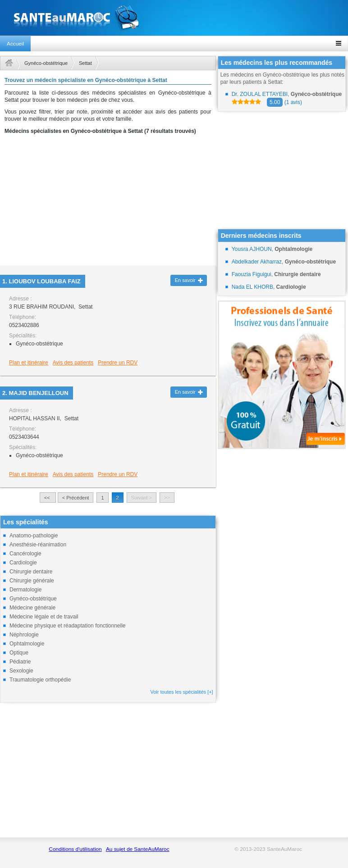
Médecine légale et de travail (44, 617)
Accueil (15, 44)
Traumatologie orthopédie (40, 680)
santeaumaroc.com (174, 18)
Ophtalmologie (27, 644)
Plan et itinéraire (29, 363)
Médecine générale (32, 608)
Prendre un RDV (118, 363)
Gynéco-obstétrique (46, 63)
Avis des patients (73, 363)
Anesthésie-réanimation (38, 545)
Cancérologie (25, 554)
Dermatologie (25, 590)
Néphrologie (24, 635)
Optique (19, 653)
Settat (85, 63)
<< (48, 498)
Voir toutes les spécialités (182, 692)
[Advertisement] (108, 203)
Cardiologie (23, 563)
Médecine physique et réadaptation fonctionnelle (68, 626)
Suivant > (142, 498)
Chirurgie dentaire (31, 572)
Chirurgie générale (32, 581)
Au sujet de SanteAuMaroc (138, 849)
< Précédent (76, 498)
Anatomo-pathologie (34, 536)
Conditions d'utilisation (75, 849)
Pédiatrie (20, 662)
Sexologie (21, 671)
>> (167, 498)
